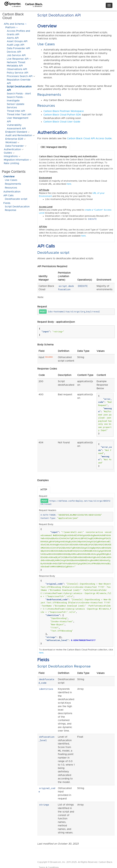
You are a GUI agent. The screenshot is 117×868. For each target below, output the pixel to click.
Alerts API (13, 38)
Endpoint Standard (16, 132)
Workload (11, 142)
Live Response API (18, 59)
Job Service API (16, 55)
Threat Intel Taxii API (19, 115)
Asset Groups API (17, 41)
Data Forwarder (15, 146)
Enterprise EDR (14, 139)
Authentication (12, 149)
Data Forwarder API (18, 48)
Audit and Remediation (19, 135)
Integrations (11, 156)
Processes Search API (20, 76)
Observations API (17, 69)
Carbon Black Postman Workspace (64, 111)
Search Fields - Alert (19, 94)
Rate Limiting (11, 163)
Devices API (14, 52)
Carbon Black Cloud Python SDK (62, 115)
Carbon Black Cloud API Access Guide (89, 138)
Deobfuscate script (16, 199)
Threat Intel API (16, 111)
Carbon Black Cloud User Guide (62, 122)
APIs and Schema (14, 24)
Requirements (13, 184)
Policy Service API (18, 73)
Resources (11, 188)
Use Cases (11, 180)
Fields (7, 203)
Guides (8, 153)
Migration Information (16, 160)
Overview (9, 177)
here (69, 184)
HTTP (44, 490)
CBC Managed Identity (54, 147)
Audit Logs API (16, 45)
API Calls (8, 195)
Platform (10, 27)
